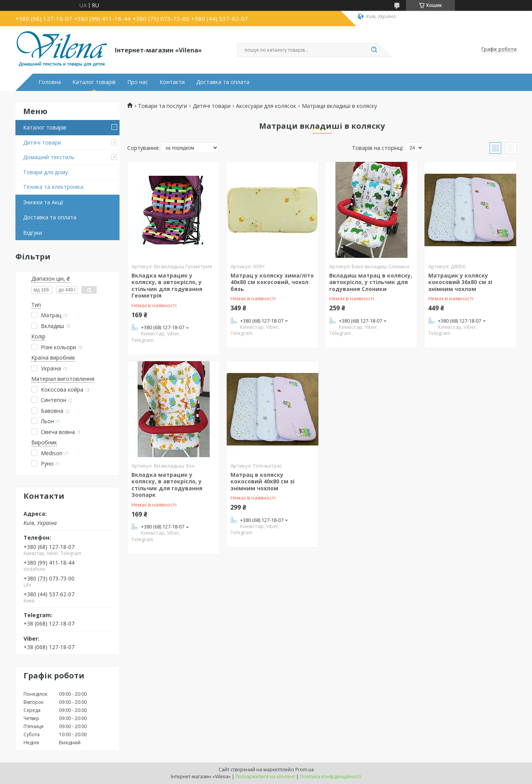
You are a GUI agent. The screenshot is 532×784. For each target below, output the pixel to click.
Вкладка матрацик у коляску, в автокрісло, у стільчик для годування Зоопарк (167, 485)
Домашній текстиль (49, 157)
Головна (50, 82)
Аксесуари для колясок (266, 106)
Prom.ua (305, 770)
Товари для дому (45, 172)
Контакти (172, 82)
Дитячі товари (42, 142)
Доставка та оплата (223, 82)
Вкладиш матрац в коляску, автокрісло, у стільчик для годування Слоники (371, 282)
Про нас (138, 82)
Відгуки (33, 233)
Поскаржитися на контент (265, 776)
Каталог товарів (94, 82)
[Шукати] (374, 50)
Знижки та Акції (43, 202)
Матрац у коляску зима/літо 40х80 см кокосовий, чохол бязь (272, 282)
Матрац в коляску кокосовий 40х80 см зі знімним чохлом (263, 481)
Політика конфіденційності (331, 776)
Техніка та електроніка (53, 187)
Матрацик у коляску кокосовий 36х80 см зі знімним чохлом (460, 282)
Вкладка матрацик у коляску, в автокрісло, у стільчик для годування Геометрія (167, 286)
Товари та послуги (162, 106)
